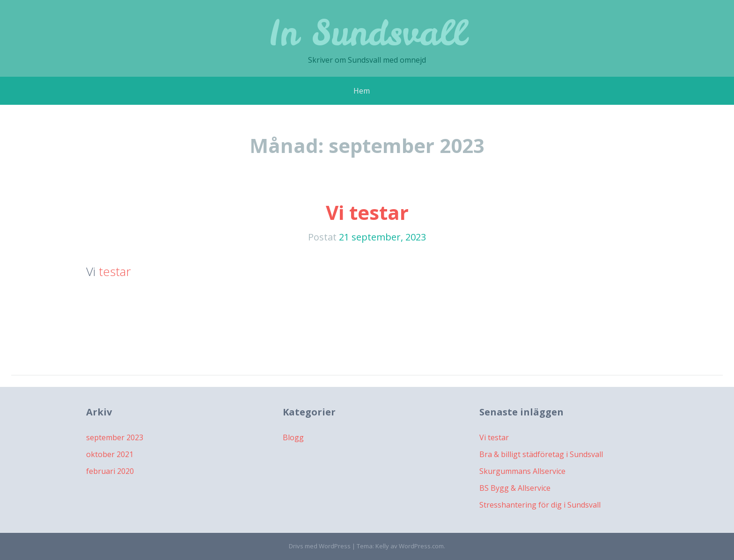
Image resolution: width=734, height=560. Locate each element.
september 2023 (115, 437)
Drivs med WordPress (320, 546)
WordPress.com (421, 546)
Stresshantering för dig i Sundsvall (540, 505)
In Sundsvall (367, 33)
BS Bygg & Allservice (515, 488)
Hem (362, 91)
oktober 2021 (110, 454)
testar (115, 271)
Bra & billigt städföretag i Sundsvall (541, 454)
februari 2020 (110, 471)
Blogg (293, 437)
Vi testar (367, 212)
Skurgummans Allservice (522, 471)
